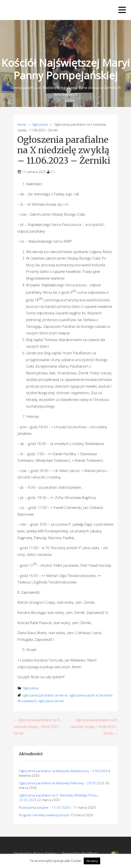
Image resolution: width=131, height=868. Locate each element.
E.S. (53, 172)
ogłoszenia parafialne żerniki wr (45, 695)
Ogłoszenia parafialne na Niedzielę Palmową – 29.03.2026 (62, 783)
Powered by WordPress (80, 853)
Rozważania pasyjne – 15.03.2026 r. (46, 807)
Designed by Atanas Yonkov (35, 853)
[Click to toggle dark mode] (115, 854)
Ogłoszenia (40, 124)
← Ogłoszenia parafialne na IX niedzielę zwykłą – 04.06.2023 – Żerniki (37, 727)
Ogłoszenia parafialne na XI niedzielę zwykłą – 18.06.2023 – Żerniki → (94, 727)
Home (22, 124)
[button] (122, 10)
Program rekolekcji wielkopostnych (44, 815)
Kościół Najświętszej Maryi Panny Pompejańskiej (66, 69)
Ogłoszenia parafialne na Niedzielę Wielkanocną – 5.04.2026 (63, 771)
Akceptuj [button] (92, 861)
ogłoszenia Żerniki (51, 701)
